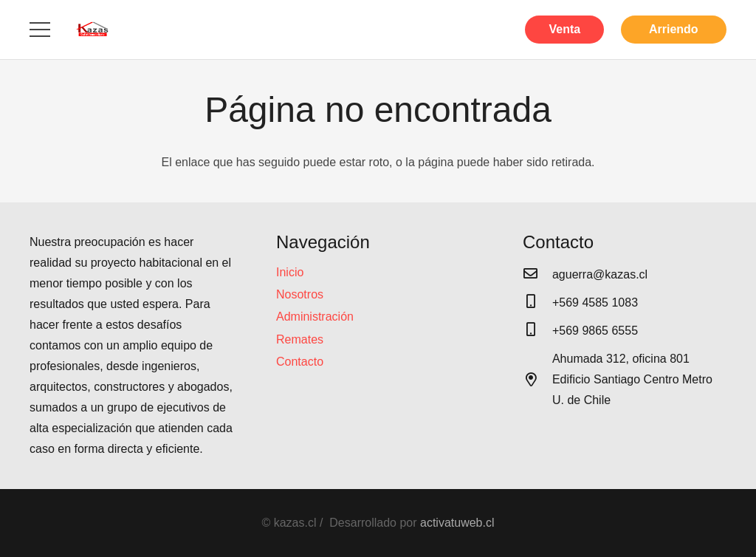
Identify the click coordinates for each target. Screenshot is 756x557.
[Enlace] (93, 30)
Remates (300, 339)
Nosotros (300, 294)
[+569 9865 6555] (537, 331)
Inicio (290, 272)
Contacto (300, 362)
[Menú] (40, 30)
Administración (315, 317)
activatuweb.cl (457, 523)
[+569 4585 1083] (537, 303)
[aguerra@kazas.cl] (537, 275)
